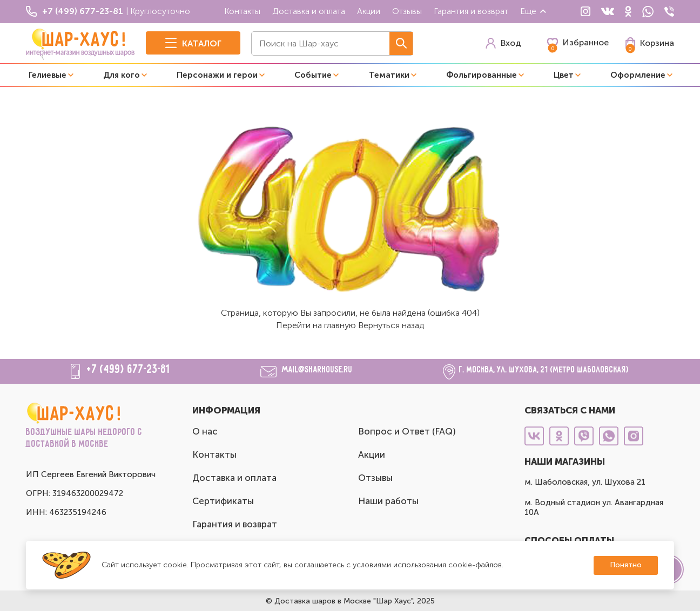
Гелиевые (48, 75)
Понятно (626, 565)
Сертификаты (223, 501)
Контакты (242, 11)
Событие (313, 75)
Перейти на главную (316, 325)
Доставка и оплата (309, 11)
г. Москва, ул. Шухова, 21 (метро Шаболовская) (544, 370)
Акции (369, 11)
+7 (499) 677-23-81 (129, 370)
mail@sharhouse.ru (317, 370)
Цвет (564, 75)
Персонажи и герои (217, 75)
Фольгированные (482, 75)
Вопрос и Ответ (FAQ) (407, 431)
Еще (534, 11)
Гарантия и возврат (471, 11)
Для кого (122, 75)
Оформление (638, 75)
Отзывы (407, 11)
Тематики (389, 75)
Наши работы (388, 501)
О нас (205, 431)
